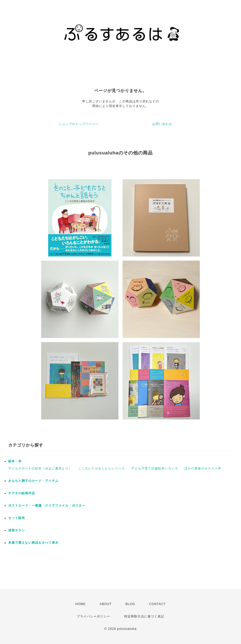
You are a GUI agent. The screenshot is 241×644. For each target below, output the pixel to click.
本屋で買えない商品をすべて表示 (33, 543)
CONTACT (157, 604)
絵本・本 (15, 461)
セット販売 (17, 518)
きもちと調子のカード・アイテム (33, 481)
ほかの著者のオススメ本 (203, 468)
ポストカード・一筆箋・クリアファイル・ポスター (47, 506)
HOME (81, 604)
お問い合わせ (162, 124)
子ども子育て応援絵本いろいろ (155, 468)
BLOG (130, 604)
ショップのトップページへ (79, 124)
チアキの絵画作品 (22, 493)
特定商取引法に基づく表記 (144, 616)
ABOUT (106, 604)
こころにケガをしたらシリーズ (101, 468)
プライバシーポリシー (93, 616)
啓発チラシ (17, 530)
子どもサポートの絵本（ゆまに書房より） (40, 468)
